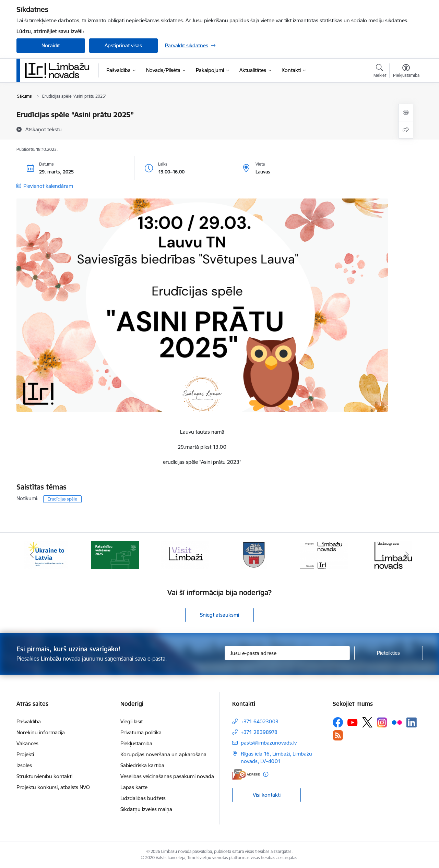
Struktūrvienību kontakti (44, 776)
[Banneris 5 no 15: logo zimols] (324, 554)
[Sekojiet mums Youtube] (353, 722)
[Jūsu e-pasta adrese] (287, 653)
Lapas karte (134, 787)
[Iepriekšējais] (32, 555)
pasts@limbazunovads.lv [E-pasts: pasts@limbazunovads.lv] (269, 743)
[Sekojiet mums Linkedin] (412, 723)
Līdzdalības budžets (143, 798)
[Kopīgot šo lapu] (406, 130)
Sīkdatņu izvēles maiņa (146, 809)
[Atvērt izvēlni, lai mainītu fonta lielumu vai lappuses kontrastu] (406, 72)
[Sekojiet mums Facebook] (338, 722)
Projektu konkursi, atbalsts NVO (53, 787)
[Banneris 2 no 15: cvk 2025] (115, 554)
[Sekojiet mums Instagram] (382, 722)
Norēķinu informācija (41, 732)
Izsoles (24, 765)
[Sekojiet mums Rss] (338, 735)
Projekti (25, 754)
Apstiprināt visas (123, 45)
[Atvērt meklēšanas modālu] (380, 72)
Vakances (27, 743)
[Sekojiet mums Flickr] (397, 722)
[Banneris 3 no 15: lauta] (185, 554)
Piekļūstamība (136, 743)
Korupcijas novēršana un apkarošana (163, 754)
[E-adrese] (246, 774)
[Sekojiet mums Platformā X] (367, 722)
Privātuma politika (141, 732)
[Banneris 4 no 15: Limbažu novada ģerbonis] (254, 554)
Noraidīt (51, 45)
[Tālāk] (407, 555)
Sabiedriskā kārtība (142, 765)
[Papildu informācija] (266, 774)
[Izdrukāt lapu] (406, 113)
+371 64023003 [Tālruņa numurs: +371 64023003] (260, 721)
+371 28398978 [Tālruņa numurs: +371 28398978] (259, 732)
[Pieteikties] (389, 653)
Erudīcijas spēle (62, 499)
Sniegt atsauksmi (219, 615)
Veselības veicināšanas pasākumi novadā (167, 776)
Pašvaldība (29, 721)
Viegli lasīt (132, 721)
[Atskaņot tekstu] (44, 129)
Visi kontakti (267, 795)
